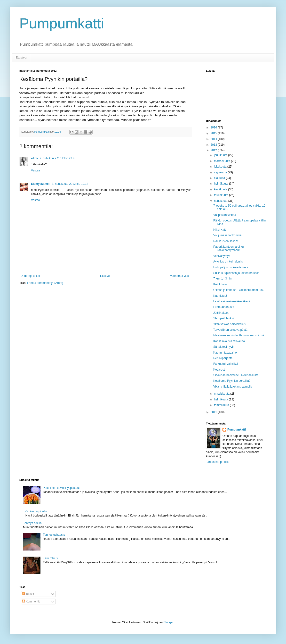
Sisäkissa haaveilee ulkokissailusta (236, 375)
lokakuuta (221, 167)
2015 (214, 133)
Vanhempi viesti (180, 276)
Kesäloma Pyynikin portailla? (232, 381)
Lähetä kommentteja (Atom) (45, 283)
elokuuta (220, 178)
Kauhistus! (220, 296)
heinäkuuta (222, 184)
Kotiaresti (219, 370)
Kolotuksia (220, 284)
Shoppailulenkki (223, 318)
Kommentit (31, 602)
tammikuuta (222, 405)
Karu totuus (50, 558)
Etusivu (21, 58)
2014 (214, 139)
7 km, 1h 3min (222, 279)
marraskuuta (222, 161)
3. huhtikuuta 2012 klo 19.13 (70, 184)
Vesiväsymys (222, 256)
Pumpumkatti (62, 23)
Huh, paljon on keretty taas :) (232, 267)
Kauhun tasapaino (225, 353)
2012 (214, 150)
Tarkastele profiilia (218, 462)
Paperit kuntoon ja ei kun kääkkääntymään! (229, 248)
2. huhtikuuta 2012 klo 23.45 (58, 158)
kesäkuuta (221, 189)
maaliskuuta (222, 394)
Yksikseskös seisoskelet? (230, 324)
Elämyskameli (41, 184)
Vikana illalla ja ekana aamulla (233, 387)
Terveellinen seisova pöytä (230, 330)
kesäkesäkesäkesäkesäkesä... (233, 301)
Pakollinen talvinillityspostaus (62, 488)
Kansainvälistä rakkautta (229, 341)
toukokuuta (222, 195)
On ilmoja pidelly (36, 511)
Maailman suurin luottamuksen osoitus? (239, 335)
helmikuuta (221, 399)
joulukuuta (221, 155)
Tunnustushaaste (54, 535)
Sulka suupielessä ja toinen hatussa (236, 273)
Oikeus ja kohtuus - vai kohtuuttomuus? (239, 290)
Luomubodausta (224, 307)
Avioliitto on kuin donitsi (228, 262)
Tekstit (28, 594)
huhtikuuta (221, 201)
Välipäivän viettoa (225, 215)
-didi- (35, 158)
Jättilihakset (221, 313)
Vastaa (35, 170)
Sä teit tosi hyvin (224, 347)
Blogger (169, 622)
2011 (214, 412)
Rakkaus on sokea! (226, 241)
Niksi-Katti (220, 230)
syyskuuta (221, 172)
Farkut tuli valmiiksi (226, 364)
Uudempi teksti (30, 276)
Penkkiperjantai (223, 358)
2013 (214, 145)
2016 (214, 127)
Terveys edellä (32, 523)
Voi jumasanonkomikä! (228, 235)
